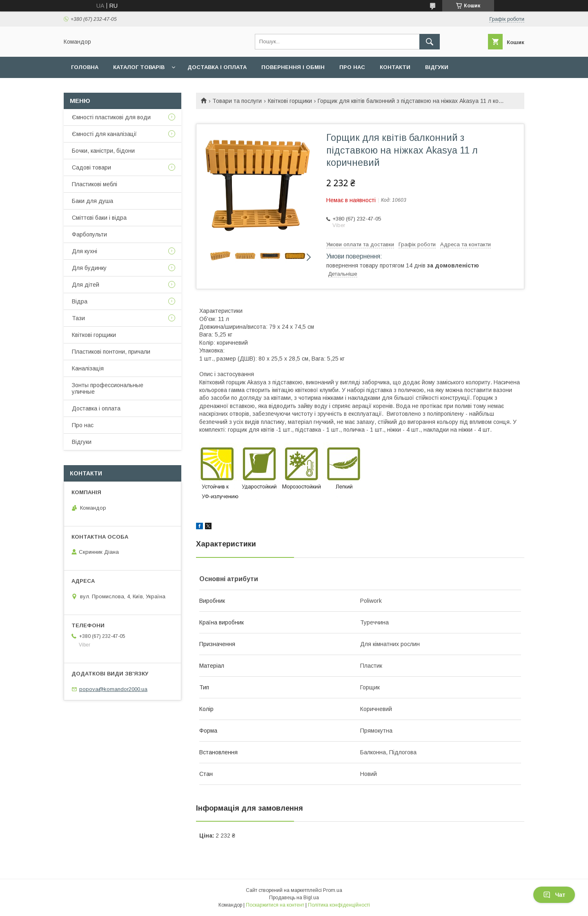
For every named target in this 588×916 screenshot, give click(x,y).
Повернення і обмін (293, 67)
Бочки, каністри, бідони (103, 151)
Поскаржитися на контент (275, 905)
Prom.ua (333, 890)
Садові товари (91, 167)
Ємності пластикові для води (111, 117)
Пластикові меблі (95, 184)
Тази (78, 318)
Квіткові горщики (290, 101)
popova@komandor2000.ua (113, 689)
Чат (554, 895)
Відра (80, 301)
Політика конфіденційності (339, 905)
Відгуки (437, 67)
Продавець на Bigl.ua (294, 898)
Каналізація (88, 368)
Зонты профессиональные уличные (108, 388)
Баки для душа (92, 201)
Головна (85, 67)
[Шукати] (430, 42)
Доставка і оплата (217, 67)
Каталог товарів (139, 67)
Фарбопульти (89, 234)
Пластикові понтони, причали (111, 352)
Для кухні (85, 251)
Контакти (395, 67)
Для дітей (86, 285)
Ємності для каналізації (104, 134)
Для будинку (89, 268)
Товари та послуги (237, 101)
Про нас (352, 67)
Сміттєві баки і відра (99, 218)
